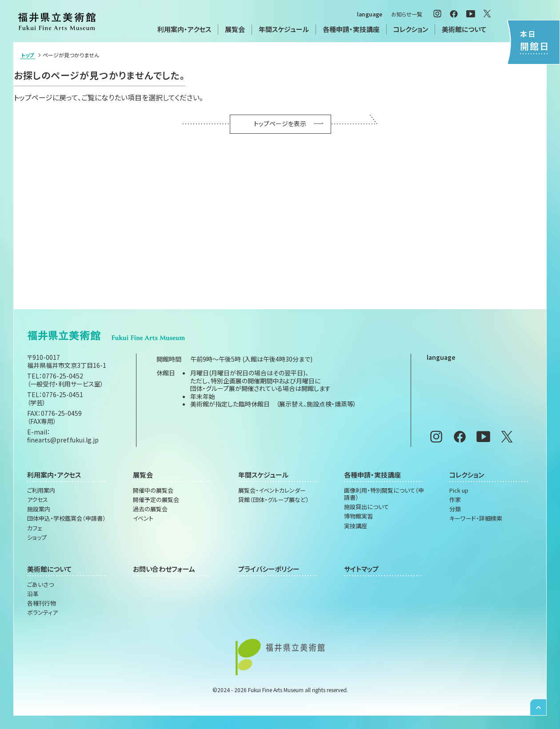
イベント (143, 518)
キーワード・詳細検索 (476, 518)
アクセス (38, 500)
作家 (455, 500)
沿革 (33, 594)
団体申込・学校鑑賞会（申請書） (66, 518)
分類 (455, 509)
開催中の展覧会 (153, 490)
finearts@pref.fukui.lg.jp (63, 440)
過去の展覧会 (150, 509)
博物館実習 (358, 516)
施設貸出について (366, 507)
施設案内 (39, 509)
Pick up (459, 490)
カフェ (35, 528)
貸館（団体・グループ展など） (274, 500)
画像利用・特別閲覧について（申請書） (384, 494)
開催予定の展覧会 (156, 500)
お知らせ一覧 (407, 14)
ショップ (37, 538)
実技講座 (356, 526)
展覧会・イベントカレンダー (272, 490)
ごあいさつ (40, 585)
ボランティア (42, 613)
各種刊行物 (42, 603)
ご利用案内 (41, 490)
